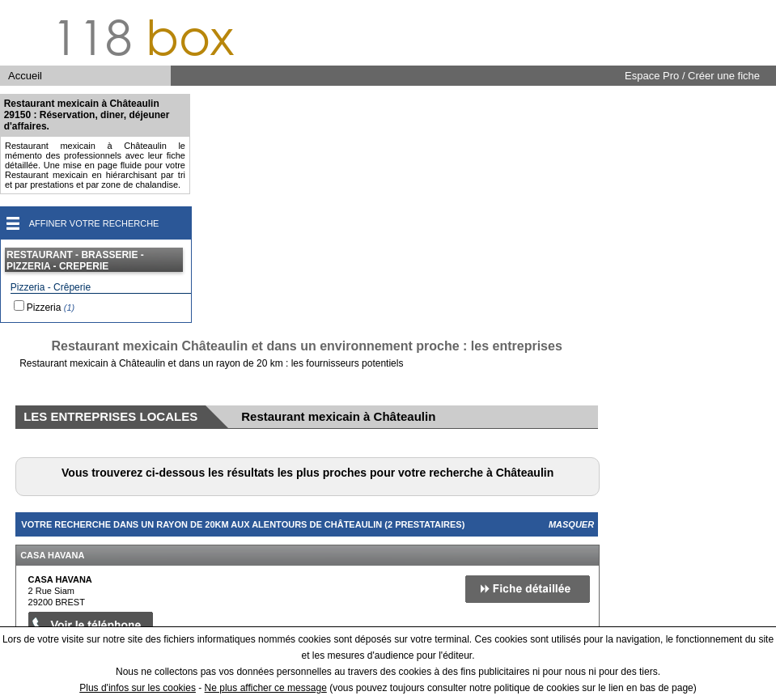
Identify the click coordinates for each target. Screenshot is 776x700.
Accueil (25, 76)
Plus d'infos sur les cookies (138, 688)
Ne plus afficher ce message (266, 688)
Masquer (571, 524)
